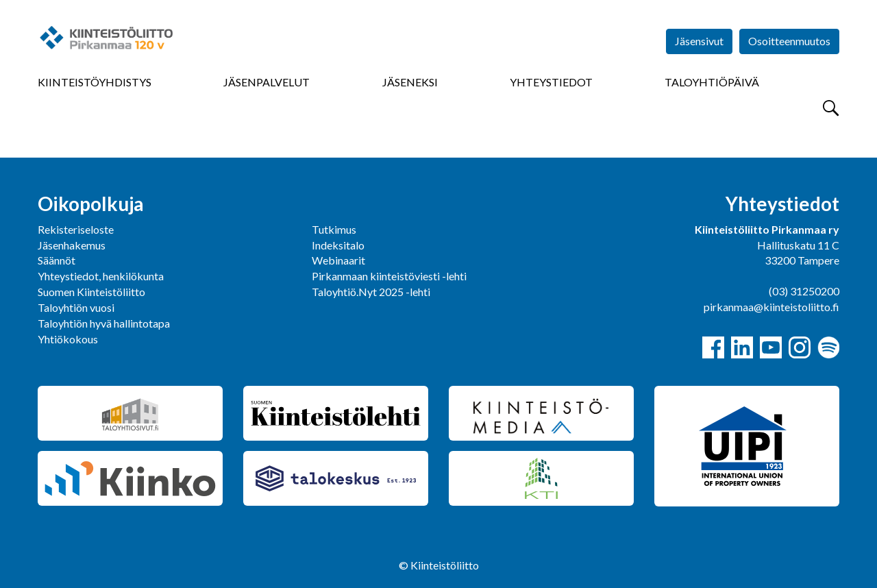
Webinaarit (338, 260)
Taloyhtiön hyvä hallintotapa (104, 323)
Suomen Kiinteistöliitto (91, 292)
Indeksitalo (338, 245)
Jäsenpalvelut (267, 82)
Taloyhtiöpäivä (712, 82)
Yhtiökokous (68, 339)
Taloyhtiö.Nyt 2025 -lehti (372, 292)
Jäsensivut (699, 41)
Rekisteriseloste (76, 229)
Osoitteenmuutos (789, 41)
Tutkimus (334, 229)
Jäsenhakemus (72, 245)
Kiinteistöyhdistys (95, 82)
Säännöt (57, 260)
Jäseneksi (410, 82)
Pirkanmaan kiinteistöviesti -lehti (389, 276)
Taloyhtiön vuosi (76, 307)
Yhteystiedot (551, 82)
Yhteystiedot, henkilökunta (101, 276)
